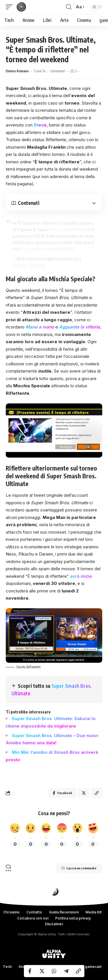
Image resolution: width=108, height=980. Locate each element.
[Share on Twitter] (42, 971)
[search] (69, 7)
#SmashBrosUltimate (70, 229)
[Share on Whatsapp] (54, 971)
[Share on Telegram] (66, 971)
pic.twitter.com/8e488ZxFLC (47, 249)
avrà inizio (81, 576)
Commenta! (58, 71)
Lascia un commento (79, 868)
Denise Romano (17, 71)
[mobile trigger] (11, 7)
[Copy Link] (78, 971)
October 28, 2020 (29, 265)
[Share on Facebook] (30, 971)
